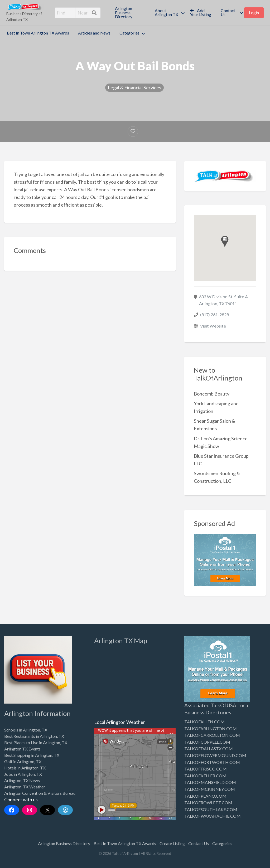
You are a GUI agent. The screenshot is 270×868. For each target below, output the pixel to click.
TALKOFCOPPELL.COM (207, 742)
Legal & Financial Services (134, 87)
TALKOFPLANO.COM (205, 796)
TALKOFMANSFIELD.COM (210, 782)
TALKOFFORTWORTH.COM (212, 762)
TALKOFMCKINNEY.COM (210, 789)
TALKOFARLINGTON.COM (211, 728)
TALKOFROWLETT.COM (208, 803)
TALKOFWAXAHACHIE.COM (213, 816)
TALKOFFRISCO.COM (206, 769)
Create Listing (172, 843)
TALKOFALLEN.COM (204, 722)
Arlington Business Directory (124, 13)
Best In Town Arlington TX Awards (38, 33)
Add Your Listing (201, 13)
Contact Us (228, 13)
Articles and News (94, 33)
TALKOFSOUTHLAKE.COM (211, 809)
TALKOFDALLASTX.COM (209, 748)
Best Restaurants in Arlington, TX (34, 736)
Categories (129, 33)
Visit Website (213, 326)
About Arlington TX (167, 13)
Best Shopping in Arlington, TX (32, 755)
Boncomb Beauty (212, 394)
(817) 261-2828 (214, 314)
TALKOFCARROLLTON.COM (212, 735)
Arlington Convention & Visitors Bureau (40, 793)
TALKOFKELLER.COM (205, 776)
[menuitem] (130, 13)
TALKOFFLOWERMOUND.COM (215, 755)
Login (254, 13)
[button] (225, 242)
